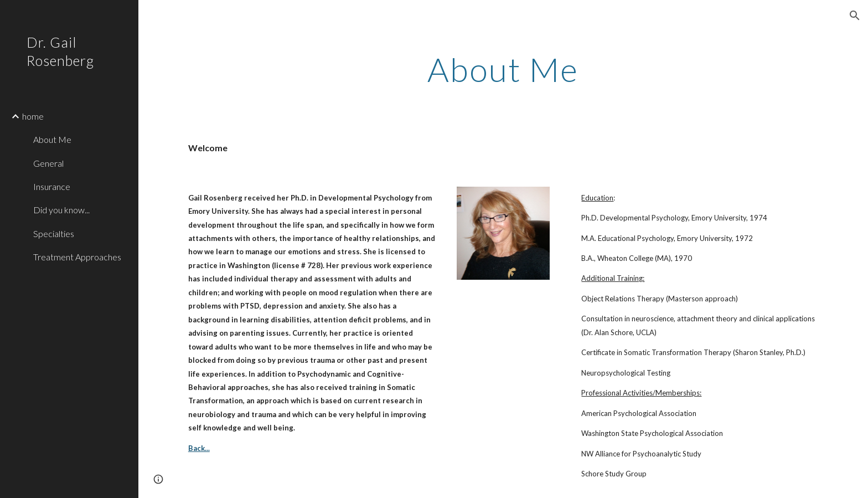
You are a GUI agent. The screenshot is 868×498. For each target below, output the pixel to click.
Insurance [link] (52, 186)
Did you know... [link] (61, 210)
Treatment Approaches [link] (77, 257)
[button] (855, 16)
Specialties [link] (54, 233)
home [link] (33, 116)
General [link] (48, 163)
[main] (503, 69)
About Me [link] (52, 139)
